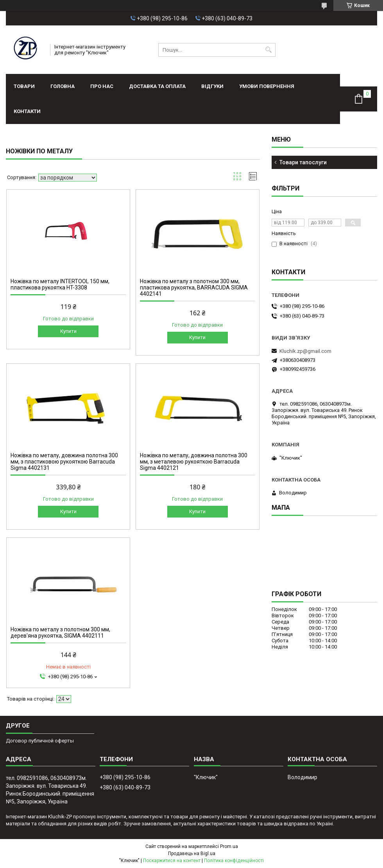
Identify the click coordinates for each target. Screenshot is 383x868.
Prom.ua (229, 846)
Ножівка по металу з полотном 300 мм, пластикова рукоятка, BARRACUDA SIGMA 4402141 (194, 288)
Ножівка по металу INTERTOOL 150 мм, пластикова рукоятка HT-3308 (60, 284)
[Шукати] (269, 50)
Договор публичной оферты (40, 741)
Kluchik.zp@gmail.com (305, 351)
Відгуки (212, 86)
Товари (24, 86)
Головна (63, 86)
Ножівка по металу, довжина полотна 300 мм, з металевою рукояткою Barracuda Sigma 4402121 (194, 462)
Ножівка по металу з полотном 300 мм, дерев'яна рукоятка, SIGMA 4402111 (60, 633)
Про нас (102, 86)
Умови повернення (267, 86)
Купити (68, 331)
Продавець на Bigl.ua (192, 854)
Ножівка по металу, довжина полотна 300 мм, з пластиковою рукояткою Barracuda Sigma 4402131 (64, 462)
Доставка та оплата (157, 86)
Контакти (27, 111)
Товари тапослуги (303, 162)
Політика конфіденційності (234, 861)
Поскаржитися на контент (172, 861)
